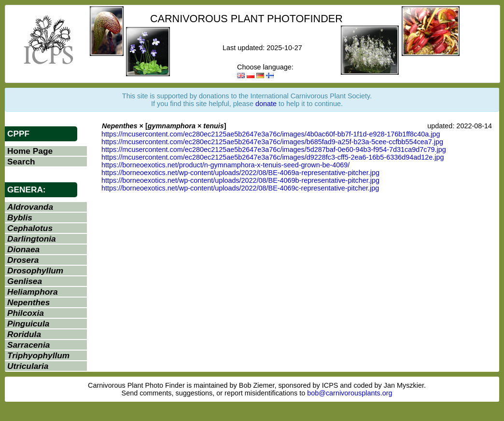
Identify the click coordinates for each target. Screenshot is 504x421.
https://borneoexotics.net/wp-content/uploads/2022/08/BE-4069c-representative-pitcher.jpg (240, 188)
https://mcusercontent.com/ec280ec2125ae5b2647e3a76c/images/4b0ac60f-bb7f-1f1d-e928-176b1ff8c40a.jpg (271, 134)
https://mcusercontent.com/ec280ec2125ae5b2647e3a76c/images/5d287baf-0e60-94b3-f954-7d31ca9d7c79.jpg (274, 149)
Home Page (30, 151)
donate (266, 104)
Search (21, 162)
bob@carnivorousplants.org (350, 393)
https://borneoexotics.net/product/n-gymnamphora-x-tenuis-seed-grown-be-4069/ (225, 165)
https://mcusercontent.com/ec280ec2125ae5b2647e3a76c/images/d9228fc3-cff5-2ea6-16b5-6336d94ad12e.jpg (273, 157)
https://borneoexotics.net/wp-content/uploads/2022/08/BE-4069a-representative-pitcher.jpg (240, 173)
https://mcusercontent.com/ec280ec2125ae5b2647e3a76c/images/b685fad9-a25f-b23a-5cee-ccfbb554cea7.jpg (272, 142)
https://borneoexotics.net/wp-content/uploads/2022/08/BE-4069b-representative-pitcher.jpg (240, 180)
